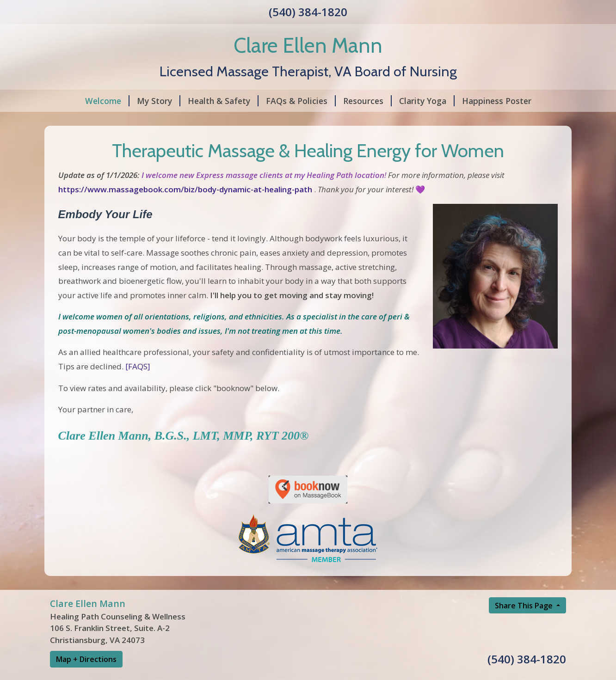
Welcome (107, 101)
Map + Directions (86, 659)
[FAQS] (138, 366)
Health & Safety (223, 101)
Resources (367, 101)
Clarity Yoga (427, 101)
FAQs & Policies (301, 101)
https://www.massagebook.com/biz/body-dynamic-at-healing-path (185, 189)
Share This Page (525, 606)
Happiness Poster (497, 101)
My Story (159, 101)
